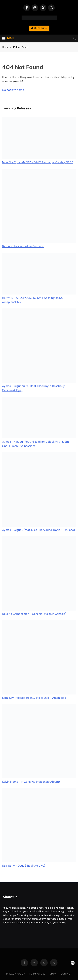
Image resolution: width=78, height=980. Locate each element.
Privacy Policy (16, 974)
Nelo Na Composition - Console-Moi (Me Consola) (34, 614)
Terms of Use (37, 974)
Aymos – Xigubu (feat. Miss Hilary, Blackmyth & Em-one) (38, 530)
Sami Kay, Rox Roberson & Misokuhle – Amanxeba (34, 698)
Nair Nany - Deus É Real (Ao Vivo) (24, 866)
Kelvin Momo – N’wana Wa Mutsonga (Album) (31, 782)
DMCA (53, 974)
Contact (66, 974)
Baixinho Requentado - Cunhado (23, 246)
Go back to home (13, 90)
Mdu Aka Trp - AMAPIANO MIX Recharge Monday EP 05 (38, 162)
